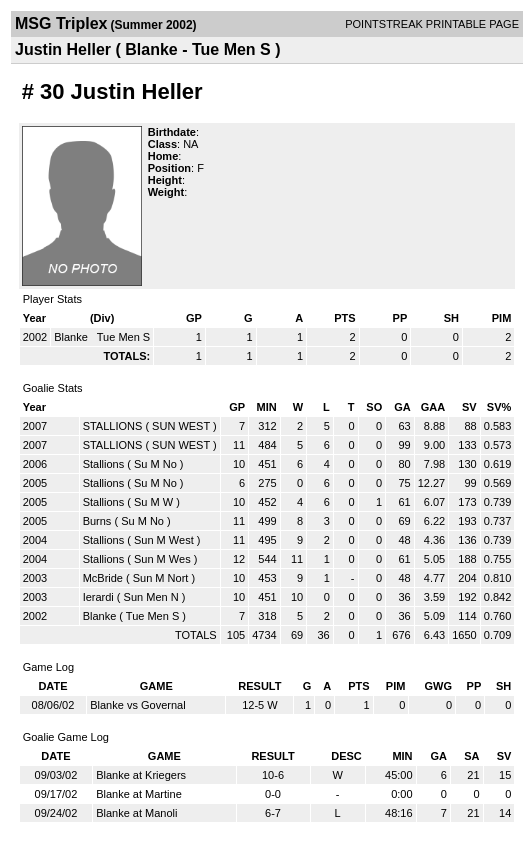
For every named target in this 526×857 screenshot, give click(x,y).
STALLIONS (113, 426)
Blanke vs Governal (137, 705)
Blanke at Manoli (136, 813)
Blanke (72, 337)
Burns (97, 521)
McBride (103, 578)
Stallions (104, 464)
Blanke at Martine (139, 794)
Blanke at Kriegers (141, 775)
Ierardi (98, 597)
